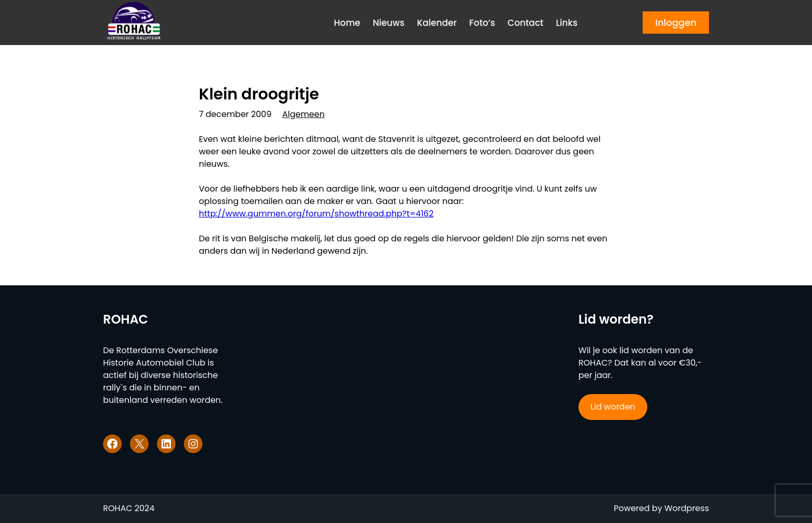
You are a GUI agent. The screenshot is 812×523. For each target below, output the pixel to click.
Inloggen (676, 23)
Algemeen (303, 114)
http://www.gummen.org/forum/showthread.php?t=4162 (316, 214)
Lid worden (613, 407)
